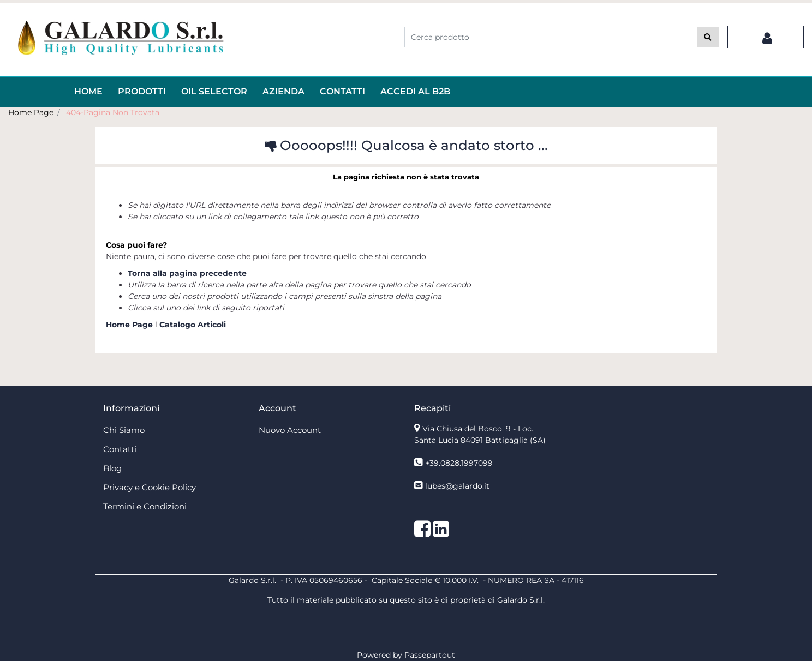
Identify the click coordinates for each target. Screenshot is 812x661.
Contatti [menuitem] (342, 91)
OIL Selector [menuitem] (214, 91)
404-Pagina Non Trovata (113, 112)
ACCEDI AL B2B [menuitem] (415, 91)
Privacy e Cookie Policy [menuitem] (150, 487)
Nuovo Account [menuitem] (290, 430)
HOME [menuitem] (88, 91)
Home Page (31, 112)
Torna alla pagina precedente (187, 273)
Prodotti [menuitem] (142, 91)
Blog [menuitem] (112, 468)
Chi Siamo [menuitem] (124, 430)
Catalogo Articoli (193, 325)
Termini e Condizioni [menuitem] (145, 506)
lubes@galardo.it (457, 486)
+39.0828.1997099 (459, 463)
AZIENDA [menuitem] (283, 91)
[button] (708, 37)
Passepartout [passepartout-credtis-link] (430, 655)
